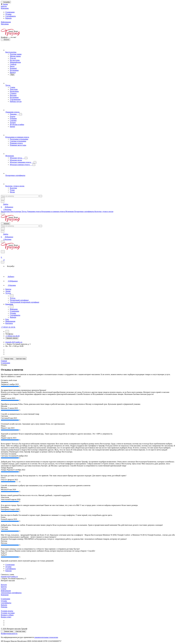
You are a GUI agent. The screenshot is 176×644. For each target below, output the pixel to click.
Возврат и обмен (7, 615)
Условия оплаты (7, 611)
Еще (12, 75)
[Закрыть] (3, 262)
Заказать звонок (12, 338)
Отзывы (8, 14)
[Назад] (12, 296)
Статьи (4, 589)
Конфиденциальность (9, 633)
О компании (10, 12)
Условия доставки (8, 613)
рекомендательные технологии (46, 637)
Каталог (4, 585)
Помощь (4, 607)
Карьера (8, 18)
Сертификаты (11, 16)
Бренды (4, 587)
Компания (5, 595)
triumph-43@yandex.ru (14, 342)
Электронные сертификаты (11, 593)
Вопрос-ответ (6, 617)
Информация (6, 591)
